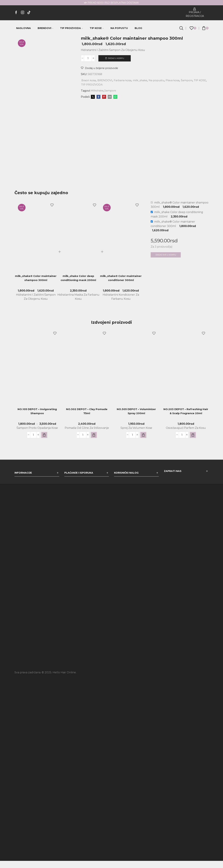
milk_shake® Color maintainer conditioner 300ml (121, 288)
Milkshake (98, 91)
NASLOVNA (23, 28)
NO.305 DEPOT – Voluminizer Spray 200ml (136, 419)
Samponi (111, 91)
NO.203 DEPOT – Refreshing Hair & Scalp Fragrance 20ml (186, 419)
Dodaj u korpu (116, 58)
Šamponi (191, 80)
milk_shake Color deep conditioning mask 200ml (78, 286)
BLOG (138, 28)
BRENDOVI (45, 28)
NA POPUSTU (119, 28)
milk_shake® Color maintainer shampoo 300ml (36, 286)
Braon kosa (89, 80)
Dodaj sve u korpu (167, 262)
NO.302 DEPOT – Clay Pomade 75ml (87, 419)
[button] (94, 442)
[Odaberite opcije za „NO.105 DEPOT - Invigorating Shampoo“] (44, 442)
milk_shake (142, 80)
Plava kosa (176, 80)
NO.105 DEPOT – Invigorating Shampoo (37, 419)
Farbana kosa (124, 80)
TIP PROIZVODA (71, 28)
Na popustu (160, 80)
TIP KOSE (97, 28)
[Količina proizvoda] (88, 58)
